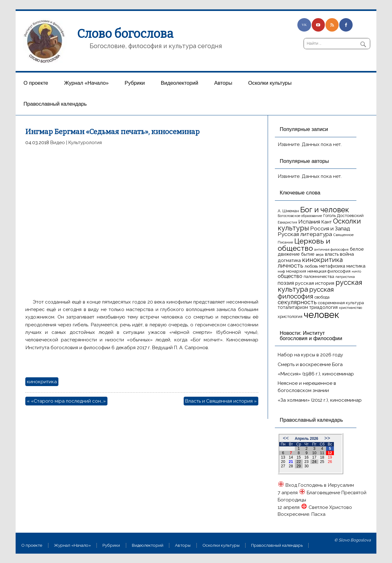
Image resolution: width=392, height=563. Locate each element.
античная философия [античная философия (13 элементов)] (331, 249)
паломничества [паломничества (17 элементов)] (319, 276)
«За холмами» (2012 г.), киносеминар (320, 400)
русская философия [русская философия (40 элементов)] (306, 293)
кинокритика (42, 382)
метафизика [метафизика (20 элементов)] (332, 266)
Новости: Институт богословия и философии (311, 336)
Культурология (85, 143)
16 (307, 457)
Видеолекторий (180, 83)
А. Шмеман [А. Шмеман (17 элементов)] (288, 211)
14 (291, 457)
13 (283, 457)
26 (330, 462)
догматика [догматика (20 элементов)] (289, 260)
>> (327, 438)
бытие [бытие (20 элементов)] (308, 254)
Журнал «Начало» (86, 83)
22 (299, 462)
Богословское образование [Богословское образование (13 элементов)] (300, 216)
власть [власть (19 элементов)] (332, 254)
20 (283, 462)
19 (330, 457)
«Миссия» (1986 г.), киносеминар (316, 374)
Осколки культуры (270, 83)
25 (322, 462)
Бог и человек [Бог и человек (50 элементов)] (325, 210)
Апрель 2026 (307, 439)
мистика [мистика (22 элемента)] (356, 266)
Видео (58, 143)
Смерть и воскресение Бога (310, 364)
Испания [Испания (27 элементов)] (309, 222)
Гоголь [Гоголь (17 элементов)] (330, 216)
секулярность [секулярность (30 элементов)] (297, 302)
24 (314, 462)
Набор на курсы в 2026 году (310, 355)
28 (291, 466)
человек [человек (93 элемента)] (321, 315)
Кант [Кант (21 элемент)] (327, 222)
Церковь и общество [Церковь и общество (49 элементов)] (304, 244)
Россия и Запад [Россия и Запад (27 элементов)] (330, 229)
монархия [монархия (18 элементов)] (296, 271)
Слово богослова (125, 34)
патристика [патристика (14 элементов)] (345, 277)
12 (330, 453)
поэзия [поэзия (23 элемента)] (286, 283)
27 (283, 466)
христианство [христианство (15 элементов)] (350, 308)
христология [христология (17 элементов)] (290, 317)
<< (286, 438)
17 (314, 457)
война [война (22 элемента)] (347, 254)
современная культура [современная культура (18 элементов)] (341, 303)
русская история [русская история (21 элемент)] (315, 283)
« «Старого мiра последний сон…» (66, 401)
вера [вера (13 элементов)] (320, 254)
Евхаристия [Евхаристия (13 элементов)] (287, 222)
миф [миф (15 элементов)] (281, 271)
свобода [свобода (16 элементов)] (322, 297)
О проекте (36, 83)
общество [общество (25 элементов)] (290, 276)
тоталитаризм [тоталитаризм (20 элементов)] (293, 307)
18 (322, 457)
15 (299, 457)
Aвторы (223, 83)
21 (291, 462)
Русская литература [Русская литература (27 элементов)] (305, 234)
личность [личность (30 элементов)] (290, 266)
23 (307, 462)
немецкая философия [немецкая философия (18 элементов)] (329, 271)
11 (322, 453)
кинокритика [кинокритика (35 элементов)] (322, 260)
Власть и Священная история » (221, 401)
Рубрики (135, 83)
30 (307, 466)
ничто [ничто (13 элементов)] (356, 271)
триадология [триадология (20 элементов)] (323, 307)
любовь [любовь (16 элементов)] (311, 266)
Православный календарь (55, 104)
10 (314, 453)
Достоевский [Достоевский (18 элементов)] (350, 215)
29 (299, 466)
